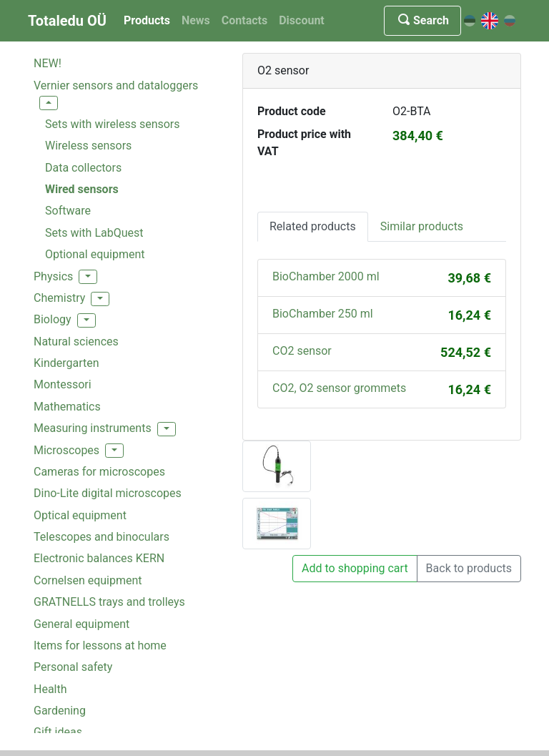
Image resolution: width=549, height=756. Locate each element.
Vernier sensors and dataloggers (116, 85)
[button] (49, 103)
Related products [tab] (313, 226)
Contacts (244, 20)
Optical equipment (80, 515)
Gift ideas (58, 732)
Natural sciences (76, 342)
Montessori (63, 384)
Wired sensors (82, 189)
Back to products (469, 568)
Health (50, 689)
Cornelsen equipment (88, 580)
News (196, 20)
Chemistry (59, 298)
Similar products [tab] (422, 226)
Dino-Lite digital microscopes (108, 493)
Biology (53, 319)
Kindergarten (66, 363)
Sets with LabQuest (94, 233)
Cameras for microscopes (99, 472)
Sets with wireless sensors (113, 124)
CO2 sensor (302, 351)
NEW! (48, 63)
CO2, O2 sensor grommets (339, 388)
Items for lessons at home (100, 645)
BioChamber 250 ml (323, 314)
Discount (302, 20)
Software (68, 211)
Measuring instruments (93, 428)
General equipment (81, 624)
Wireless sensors (88, 146)
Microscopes (66, 450)
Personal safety (73, 667)
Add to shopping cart (355, 568)
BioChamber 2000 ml (326, 276)
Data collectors (83, 168)
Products (147, 20)
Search (422, 20)
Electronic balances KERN (99, 558)
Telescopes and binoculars (102, 537)
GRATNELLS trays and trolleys (109, 602)
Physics (53, 276)
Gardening (60, 711)
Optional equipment (95, 254)
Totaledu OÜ (67, 21)
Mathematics (67, 407)
